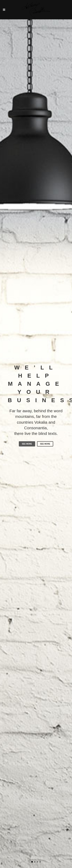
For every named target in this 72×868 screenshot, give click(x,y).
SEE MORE (27, 450)
